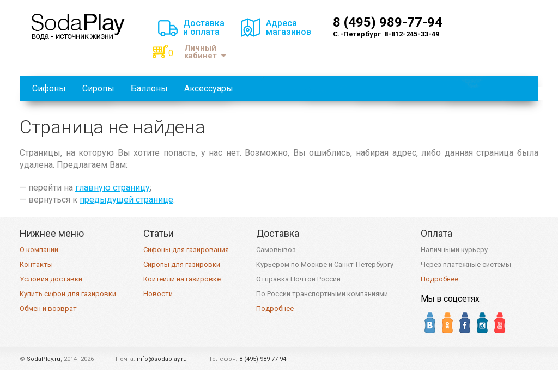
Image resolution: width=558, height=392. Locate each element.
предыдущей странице (126, 200)
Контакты (36, 264)
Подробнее (275, 308)
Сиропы (98, 88)
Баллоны (149, 88)
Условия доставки (51, 279)
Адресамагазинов (289, 27)
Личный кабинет (205, 52)
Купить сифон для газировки (68, 294)
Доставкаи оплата (204, 27)
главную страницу (113, 188)
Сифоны (49, 88)
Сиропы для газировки (182, 264)
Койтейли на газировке (182, 279)
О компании (39, 250)
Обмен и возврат (48, 308)
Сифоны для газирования (186, 250)
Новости (158, 294)
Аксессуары (209, 88)
